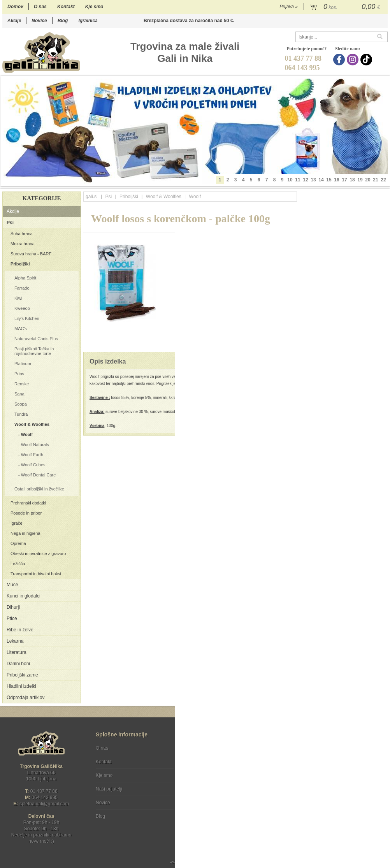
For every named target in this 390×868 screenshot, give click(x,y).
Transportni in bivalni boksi (36, 574)
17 (344, 180)
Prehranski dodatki (28, 503)
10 (290, 180)
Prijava (289, 7)
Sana (19, 394)
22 (383, 180)
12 (305, 180)
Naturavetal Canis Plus (36, 339)
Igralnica (88, 21)
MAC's (21, 329)
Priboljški (20, 264)
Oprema (18, 543)
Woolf (27, 434)
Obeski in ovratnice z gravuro (38, 553)
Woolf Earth (32, 455)
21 (375, 180)
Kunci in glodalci (24, 596)
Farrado (22, 288)
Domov (15, 7)
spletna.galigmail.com (44, 804)
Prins (19, 374)
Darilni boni (18, 664)
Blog (63, 21)
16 (336, 180)
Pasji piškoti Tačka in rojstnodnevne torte (34, 351)
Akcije (14, 21)
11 (298, 180)
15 (329, 180)
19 (360, 180)
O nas (40, 7)
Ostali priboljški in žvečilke (39, 489)
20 (368, 180)
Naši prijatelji (109, 789)
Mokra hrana (23, 244)
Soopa (21, 404)
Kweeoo (22, 308)
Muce (12, 585)
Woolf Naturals (35, 445)
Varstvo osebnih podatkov (216, 762)
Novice (39, 21)
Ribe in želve (20, 630)
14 (321, 180)
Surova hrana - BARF (31, 254)
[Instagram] (354, 60)
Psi (10, 223)
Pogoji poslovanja (207, 748)
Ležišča (18, 564)
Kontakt (66, 7)
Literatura (17, 652)
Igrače (17, 523)
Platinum (23, 364)
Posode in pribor (26, 513)
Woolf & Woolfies (32, 424)
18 (352, 180)
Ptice (12, 618)
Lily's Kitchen (27, 318)
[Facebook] (340, 60)
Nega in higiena (25, 533)
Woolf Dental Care (39, 475)
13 (313, 180)
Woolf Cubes (33, 465)
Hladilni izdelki (21, 686)
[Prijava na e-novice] (380, 755)
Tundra (21, 414)
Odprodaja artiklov (25, 698)
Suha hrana (22, 234)
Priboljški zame (22, 675)
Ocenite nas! (212, 813)
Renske (22, 384)
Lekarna (15, 641)
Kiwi (18, 298)
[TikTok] (367, 60)
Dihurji (13, 607)
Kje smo (94, 7)
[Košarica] (346, 7)
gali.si (92, 197)
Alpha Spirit (25, 278)
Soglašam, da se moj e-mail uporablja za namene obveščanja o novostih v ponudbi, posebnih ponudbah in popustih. (335, 780)
